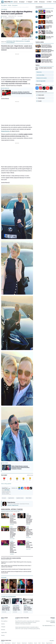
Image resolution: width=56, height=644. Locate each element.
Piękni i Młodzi (29, 498)
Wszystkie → (52, 641)
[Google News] (19, 488)
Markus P (14, 643)
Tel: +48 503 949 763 (49, 626)
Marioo (43, 643)
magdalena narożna (20, 498)
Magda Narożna (5, 131)
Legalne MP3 (4, 633)
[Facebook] (22, 488)
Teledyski (29, 2)
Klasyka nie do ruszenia (42, 78)
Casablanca (30, 643)
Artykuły (22, 2)
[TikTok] (31, 488)
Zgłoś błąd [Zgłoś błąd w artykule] (30, 39)
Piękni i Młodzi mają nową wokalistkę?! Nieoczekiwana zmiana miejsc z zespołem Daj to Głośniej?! (16, 566)
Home (16, 2)
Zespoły (3, 635)
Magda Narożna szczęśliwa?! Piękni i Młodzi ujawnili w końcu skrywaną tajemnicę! (16, 563)
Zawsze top (39, 72)
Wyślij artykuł (40, 95)
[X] (51, 88)
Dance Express (8, 643)
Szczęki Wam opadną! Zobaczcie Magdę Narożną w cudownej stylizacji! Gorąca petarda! (16, 572)
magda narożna (11, 498)
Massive (19, 643)
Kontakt (39, 101)
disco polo (4, 498)
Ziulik (39, 643)
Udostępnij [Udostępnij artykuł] (24, 39)
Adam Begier (4, 16)
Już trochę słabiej (40, 75)
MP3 (36, 2)
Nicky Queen (24, 643)
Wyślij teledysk (40, 98)
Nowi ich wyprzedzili (41, 81)
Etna (2, 643)
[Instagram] (25, 488)
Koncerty (42, 2)
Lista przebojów (39, 7)
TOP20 (49, 2)
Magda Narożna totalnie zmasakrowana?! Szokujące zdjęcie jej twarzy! (16, 569)
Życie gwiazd (15, 5)
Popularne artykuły (40, 42)
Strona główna (4, 5)
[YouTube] (28, 488)
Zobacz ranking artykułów (6, 484)
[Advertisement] (17, 65)
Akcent (36, 643)
